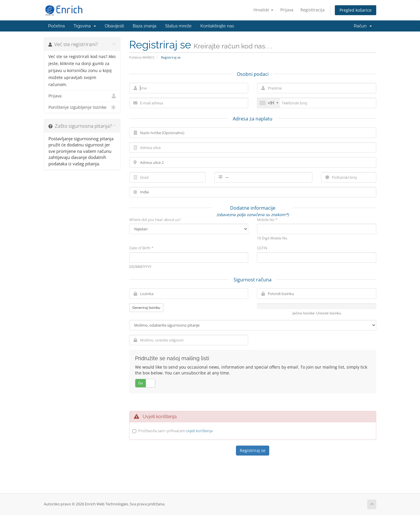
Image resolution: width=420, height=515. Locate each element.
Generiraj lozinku (146, 308)
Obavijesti (114, 26)
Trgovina (85, 26)
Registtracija (313, 10)
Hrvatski (263, 10)
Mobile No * (267, 220)
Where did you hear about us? (155, 220)
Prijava (287, 10)
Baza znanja (145, 26)
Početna (56, 26)
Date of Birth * (141, 248)
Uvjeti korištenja (199, 431)
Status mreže (178, 26)
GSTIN (262, 248)
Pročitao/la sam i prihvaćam (175, 431)
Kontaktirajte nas (217, 26)
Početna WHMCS (142, 57)
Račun (363, 26)
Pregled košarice (356, 10)
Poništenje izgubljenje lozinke (82, 107)
